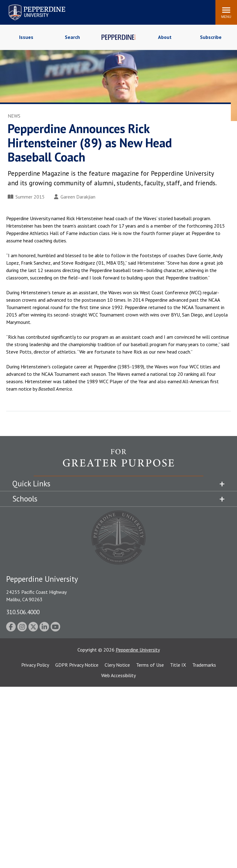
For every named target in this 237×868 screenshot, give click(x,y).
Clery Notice (117, 665)
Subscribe (211, 37)
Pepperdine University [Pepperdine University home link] (29, 6)
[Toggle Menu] (226, 12)
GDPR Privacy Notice (77, 665)
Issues (26, 37)
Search (72, 37)
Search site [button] (127, 9)
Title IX (178, 665)
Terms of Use (150, 665)
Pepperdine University (138, 650)
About (165, 37)
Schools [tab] (25, 499)
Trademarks (204, 665)
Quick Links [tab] (31, 484)
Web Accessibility (118, 675)
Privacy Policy (35, 665)
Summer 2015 (26, 197)
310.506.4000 (23, 612)
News (14, 116)
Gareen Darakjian (75, 197)
